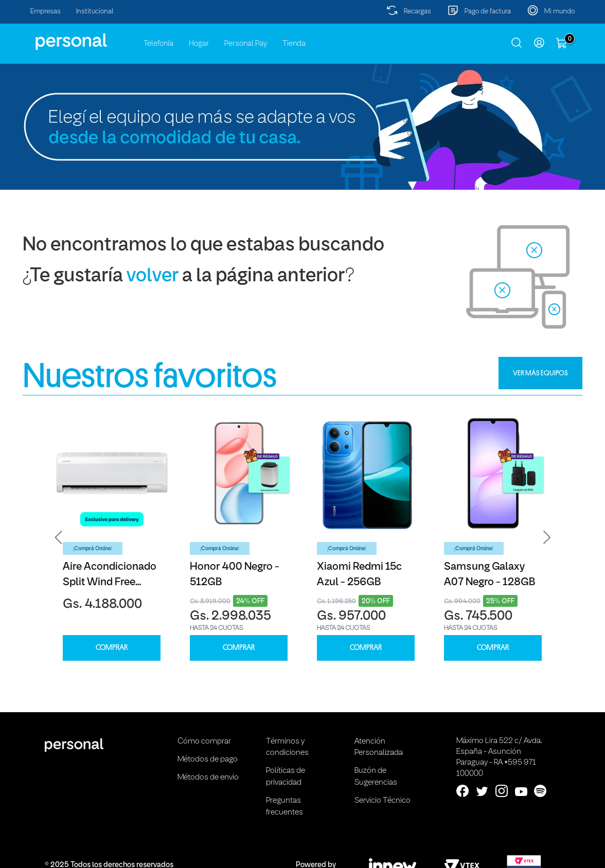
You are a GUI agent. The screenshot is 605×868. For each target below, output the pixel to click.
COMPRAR (112, 648)
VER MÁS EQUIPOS (540, 373)
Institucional (95, 12)
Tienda (294, 44)
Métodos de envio (208, 777)
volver (153, 276)
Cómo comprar (204, 742)
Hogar (199, 44)
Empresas (46, 12)
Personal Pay (246, 44)
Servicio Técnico (382, 801)
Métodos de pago (208, 759)
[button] (59, 538)
